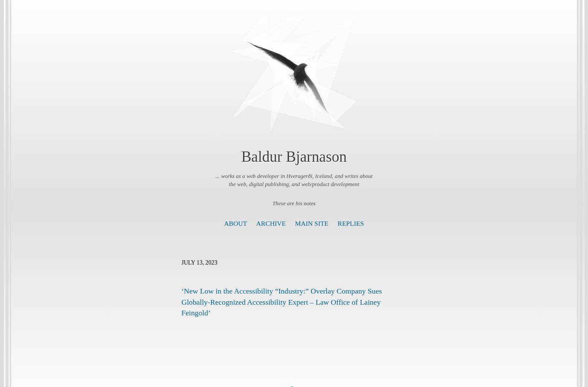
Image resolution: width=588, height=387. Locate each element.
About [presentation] (236, 223)
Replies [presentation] (351, 223)
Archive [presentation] (271, 223)
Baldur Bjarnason (294, 157)
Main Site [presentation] (312, 223)
